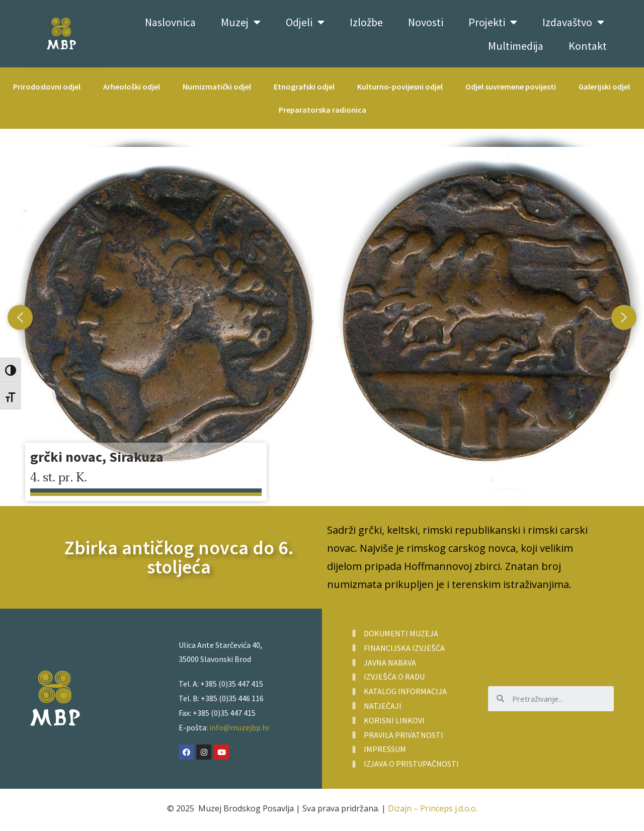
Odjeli (305, 22)
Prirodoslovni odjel (47, 87)
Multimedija (516, 46)
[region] (322, 317)
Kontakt (588, 46)
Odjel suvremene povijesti (511, 87)
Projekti (493, 22)
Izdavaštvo (573, 22)
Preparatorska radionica (323, 110)
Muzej (241, 22)
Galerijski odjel (604, 87)
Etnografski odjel (304, 87)
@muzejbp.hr (247, 727)
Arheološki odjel (132, 87)
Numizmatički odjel (217, 87)
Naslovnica (170, 22)
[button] (322, 317)
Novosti (426, 22)
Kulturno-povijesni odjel (400, 87)
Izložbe (366, 22)
